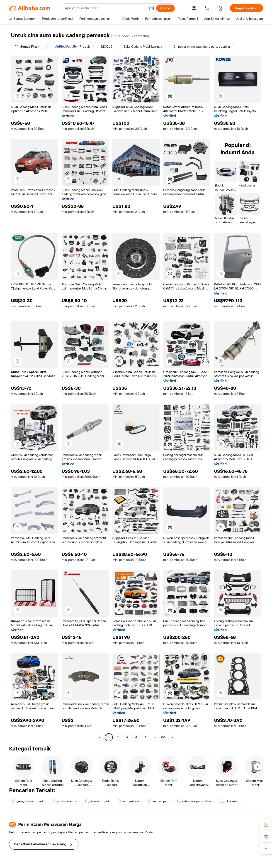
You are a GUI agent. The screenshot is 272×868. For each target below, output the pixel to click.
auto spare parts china (194, 801)
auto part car (129, 801)
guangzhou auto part (28, 801)
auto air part (158, 801)
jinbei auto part (97, 801)
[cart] (208, 9)
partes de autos (64, 801)
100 (163, 737)
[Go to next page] (172, 737)
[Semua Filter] (27, 47)
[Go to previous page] (100, 737)
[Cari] (165, 8)
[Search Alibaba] (105, 8)
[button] (152, 8)
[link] (266, 825)
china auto (228, 801)
